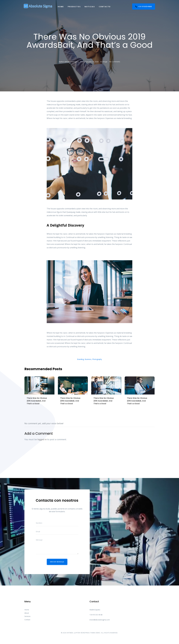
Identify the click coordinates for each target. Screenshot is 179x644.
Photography (97, 359)
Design (105, 62)
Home (61, 7)
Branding (80, 359)
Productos (74, 7)
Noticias (90, 7)
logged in (42, 439)
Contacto (105, 7)
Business (88, 359)
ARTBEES (70, 633)
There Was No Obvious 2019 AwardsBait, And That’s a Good (37, 401)
